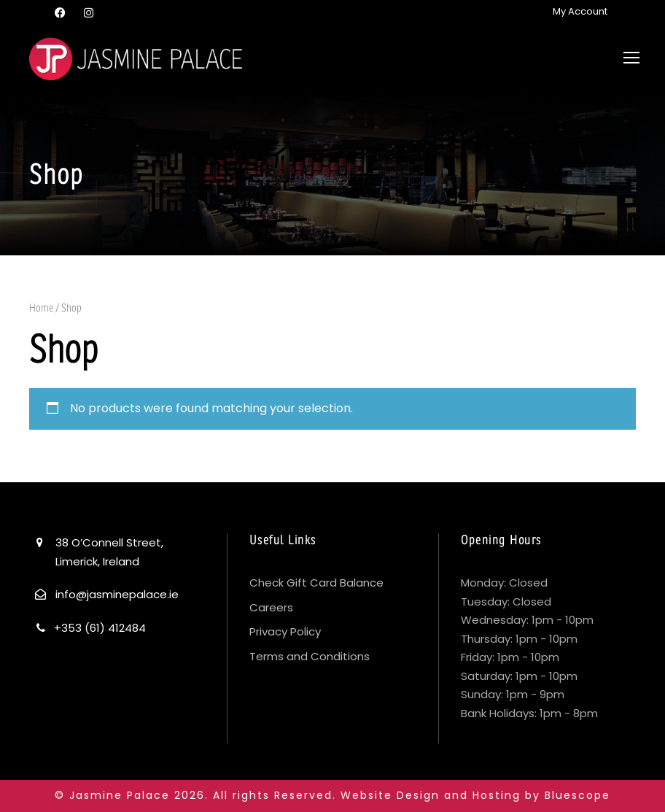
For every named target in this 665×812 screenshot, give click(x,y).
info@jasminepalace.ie (117, 594)
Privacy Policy (285, 631)
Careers (271, 607)
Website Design (390, 795)
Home (41, 308)
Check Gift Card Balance (316, 583)
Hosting (497, 795)
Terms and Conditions (310, 656)
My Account (580, 11)
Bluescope (577, 795)
